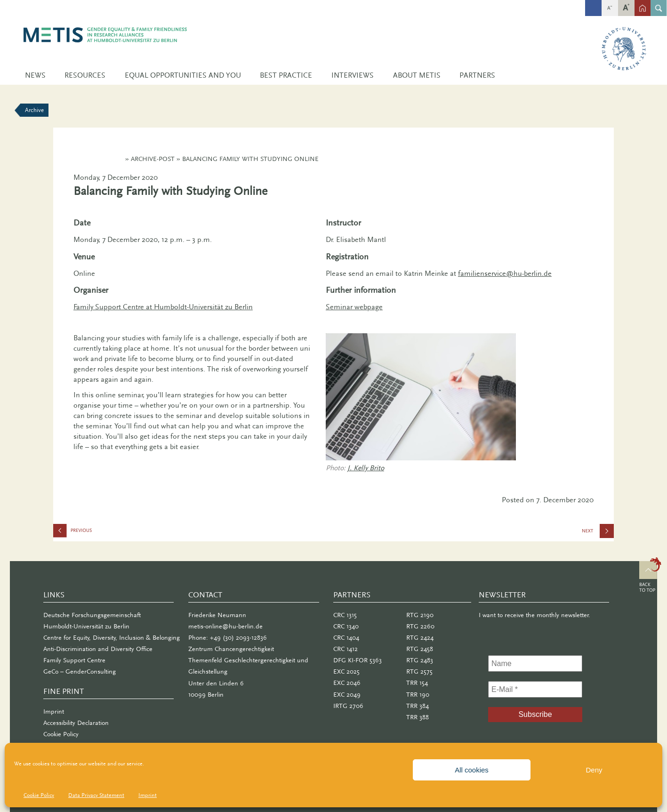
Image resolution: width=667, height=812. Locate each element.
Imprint (148, 795)
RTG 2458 (420, 649)
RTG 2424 (420, 638)
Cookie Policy (39, 795)
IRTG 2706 (348, 706)
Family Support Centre (74, 660)
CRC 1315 (345, 615)
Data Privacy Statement (96, 795)
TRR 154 (417, 683)
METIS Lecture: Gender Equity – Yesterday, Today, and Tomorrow (598, 534)
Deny (594, 770)
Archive (34, 110)
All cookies (472, 770)
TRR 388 (418, 717)
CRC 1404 (346, 638)
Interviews (353, 75)
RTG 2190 (420, 615)
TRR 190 (418, 695)
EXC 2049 (347, 695)
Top (650, 576)
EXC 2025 (346, 671)
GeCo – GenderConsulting (80, 671)
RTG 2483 (420, 660)
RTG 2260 (420, 626)
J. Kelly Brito (366, 468)
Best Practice (286, 75)
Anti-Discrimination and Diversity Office (98, 649)
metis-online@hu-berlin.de (225, 626)
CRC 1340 (346, 626)
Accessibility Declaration (76, 723)
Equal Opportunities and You (183, 75)
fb (593, 4)
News (35, 75)
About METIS (417, 75)
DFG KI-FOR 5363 (358, 660)
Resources (85, 75)
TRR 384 (418, 706)
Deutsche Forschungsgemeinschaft (92, 615)
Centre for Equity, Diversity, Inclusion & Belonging (112, 638)
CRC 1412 (346, 649)
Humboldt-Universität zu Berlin (86, 626)
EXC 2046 (347, 683)
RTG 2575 (419, 671)
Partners (477, 75)
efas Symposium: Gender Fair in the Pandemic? (100, 533)
